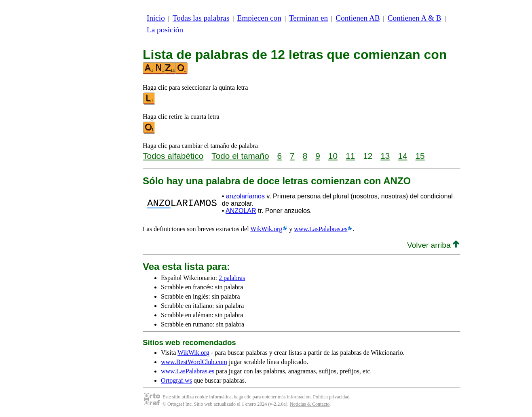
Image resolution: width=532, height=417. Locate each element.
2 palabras (232, 278)
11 (350, 156)
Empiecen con (259, 18)
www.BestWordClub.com (194, 362)
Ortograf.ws (176, 380)
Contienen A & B (415, 18)
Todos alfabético (173, 156)
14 (402, 156)
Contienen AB (358, 18)
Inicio (156, 18)
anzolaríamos (245, 196)
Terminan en (308, 18)
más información (294, 397)
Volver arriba (433, 245)
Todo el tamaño (240, 156)
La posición (165, 30)
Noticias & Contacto (310, 404)
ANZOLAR (241, 211)
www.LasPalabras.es (321, 229)
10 (333, 156)
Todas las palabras (201, 18)
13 (385, 156)
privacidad (339, 397)
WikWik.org (266, 229)
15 (420, 156)
